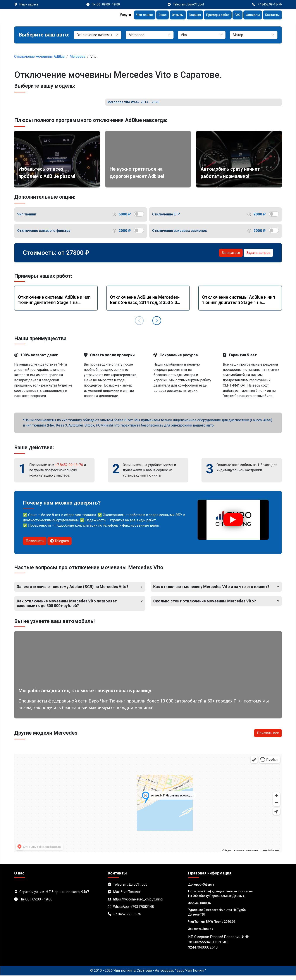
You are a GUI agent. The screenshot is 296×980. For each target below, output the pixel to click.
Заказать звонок (201, 933)
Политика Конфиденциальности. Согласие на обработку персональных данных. (220, 898)
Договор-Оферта (201, 889)
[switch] (139, 218)
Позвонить (35, 545)
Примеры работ (212, 15)
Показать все (268, 737)
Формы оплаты (200, 907)
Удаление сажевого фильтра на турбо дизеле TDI (217, 917)
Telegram (59, 545)
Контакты (271, 15)
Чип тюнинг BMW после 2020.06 (212, 926)
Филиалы (250, 15)
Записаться (231, 257)
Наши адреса (29, 4)
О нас (152, 15)
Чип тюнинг (132, 15)
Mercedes (77, 56)
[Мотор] (254, 35)
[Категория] (98, 35)
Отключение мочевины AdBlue (39, 56)
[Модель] (202, 35)
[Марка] (150, 35)
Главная (187, 15)
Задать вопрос (258, 257)
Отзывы (168, 15)
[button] (157, 325)
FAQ (234, 15)
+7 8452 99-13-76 (69, 469)
